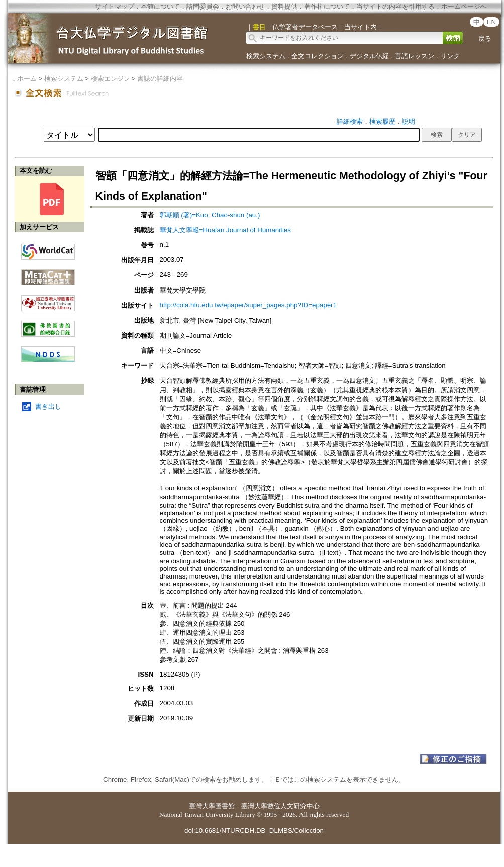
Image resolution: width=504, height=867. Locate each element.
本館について (160, 6)
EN (492, 22)
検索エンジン (111, 79)
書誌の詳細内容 (160, 79)
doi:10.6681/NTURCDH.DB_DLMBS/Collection (254, 831)
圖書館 (225, 806)
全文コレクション (318, 56)
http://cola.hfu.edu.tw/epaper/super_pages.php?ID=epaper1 (248, 305)
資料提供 (284, 6)
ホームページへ (464, 6)
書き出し (48, 406)
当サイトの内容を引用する (395, 6)
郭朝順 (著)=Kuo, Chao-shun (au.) (210, 215)
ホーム (27, 79)
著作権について (327, 6)
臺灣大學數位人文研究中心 (280, 806)
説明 (409, 121)
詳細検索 (350, 121)
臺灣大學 (202, 806)
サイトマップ (115, 6)
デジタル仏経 (369, 56)
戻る (485, 38)
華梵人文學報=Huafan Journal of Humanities (225, 230)
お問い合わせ (245, 6)
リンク (450, 56)
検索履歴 (382, 121)
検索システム (266, 56)
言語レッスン (415, 56)
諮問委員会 (203, 6)
